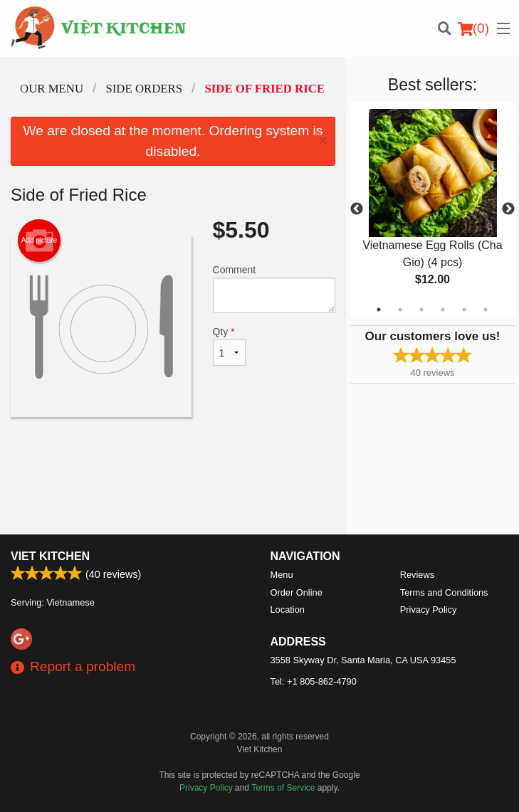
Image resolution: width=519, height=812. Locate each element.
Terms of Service (283, 788)
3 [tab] (421, 310)
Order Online (297, 592)
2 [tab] (400, 310)
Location (288, 610)
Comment (274, 289)
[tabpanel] (432, 209)
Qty (230, 346)
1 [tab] (379, 310)
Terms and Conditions (444, 592)
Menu (282, 575)
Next (508, 209)
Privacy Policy (429, 610)
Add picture (40, 241)
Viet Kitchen (50, 556)
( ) (473, 28)
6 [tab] (486, 310)
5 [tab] (464, 310)
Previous (357, 209)
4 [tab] (443, 310)
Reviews (417, 575)
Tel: (314, 681)
